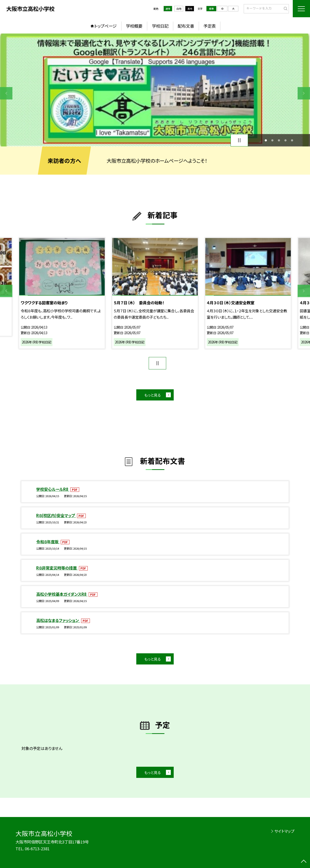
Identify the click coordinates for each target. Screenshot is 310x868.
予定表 (210, 26)
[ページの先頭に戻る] (304, 862)
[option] (155, 90)
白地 (179, 9)
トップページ (105, 26)
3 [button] (279, 140)
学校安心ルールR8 (53, 489)
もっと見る (152, 395)
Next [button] (304, 93)
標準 (211, 9)
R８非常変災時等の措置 (57, 568)
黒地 (190, 9)
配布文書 (186, 26)
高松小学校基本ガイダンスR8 (62, 594)
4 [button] (286, 140)
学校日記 (160, 26)
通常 (168, 9)
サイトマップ (284, 831)
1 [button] (266, 140)
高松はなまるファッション (58, 620)
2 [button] (272, 140)
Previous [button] (6, 93)
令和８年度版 (48, 542)
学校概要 (134, 26)
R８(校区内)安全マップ (56, 515)
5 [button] (292, 140)
